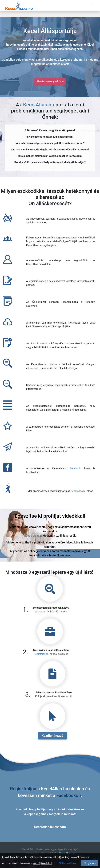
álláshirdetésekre (40, 344)
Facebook (75, 468)
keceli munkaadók (31, 49)
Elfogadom (90, 863)
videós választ (33, 536)
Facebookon (69, 795)
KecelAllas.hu (39, 105)
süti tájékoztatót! (42, 863)
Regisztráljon (41, 654)
